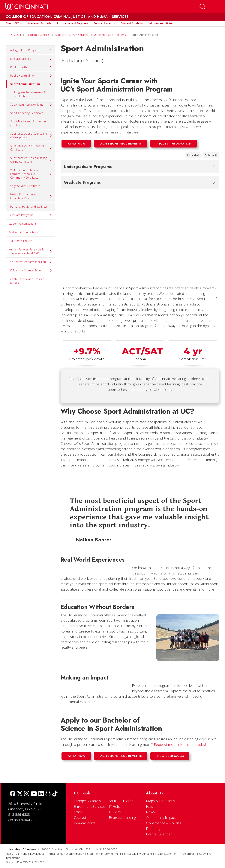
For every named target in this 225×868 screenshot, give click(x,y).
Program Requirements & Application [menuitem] (30, 94)
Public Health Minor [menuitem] (31, 76)
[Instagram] (27, 794)
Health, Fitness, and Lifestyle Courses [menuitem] (26, 281)
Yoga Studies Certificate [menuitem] (25, 186)
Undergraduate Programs (110, 35)
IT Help (115, 806)
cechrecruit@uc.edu (24, 820)
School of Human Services (72, 35)
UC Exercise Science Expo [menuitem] (30, 270)
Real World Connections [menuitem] (24, 232)
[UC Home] (26, 7)
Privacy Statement (166, 854)
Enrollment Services (90, 806)
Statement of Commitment (104, 854)
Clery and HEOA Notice (30, 854)
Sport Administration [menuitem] (29, 84)
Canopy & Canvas (87, 801)
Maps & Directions (160, 801)
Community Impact (161, 817)
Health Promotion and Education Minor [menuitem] (31, 196)
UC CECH (15, 35)
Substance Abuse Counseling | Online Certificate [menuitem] (31, 160)
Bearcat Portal (85, 823)
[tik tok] (55, 794)
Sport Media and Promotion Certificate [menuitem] (28, 123)
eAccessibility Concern (138, 854)
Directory (153, 829)
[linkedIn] (41, 794)
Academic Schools (38, 35)
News (150, 812)
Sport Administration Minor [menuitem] (31, 105)
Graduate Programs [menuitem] (30, 215)
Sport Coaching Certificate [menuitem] (27, 113)
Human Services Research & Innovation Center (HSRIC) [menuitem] (30, 251)
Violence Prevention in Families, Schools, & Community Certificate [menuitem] (31, 174)
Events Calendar (159, 834)
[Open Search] (202, 7)
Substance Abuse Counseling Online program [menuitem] (31, 135)
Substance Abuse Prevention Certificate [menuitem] (31, 148)
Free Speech (188, 854)
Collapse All (211, 155)
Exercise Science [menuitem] (31, 59)
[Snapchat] (48, 794)
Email (78, 812)
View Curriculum (170, 756)
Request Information (174, 144)
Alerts (9, 854)
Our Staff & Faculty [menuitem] (20, 241)
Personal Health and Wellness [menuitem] (29, 207)
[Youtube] (34, 794)
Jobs (150, 806)
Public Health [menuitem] (31, 67)
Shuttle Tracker (121, 801)
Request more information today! (180, 744)
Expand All (193, 155)
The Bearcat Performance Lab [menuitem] (30, 262)
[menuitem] (14, 23)
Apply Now (77, 144)
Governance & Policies (164, 823)
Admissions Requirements (121, 144)
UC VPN (115, 812)
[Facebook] (13, 794)
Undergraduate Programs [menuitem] (30, 49)
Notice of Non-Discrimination (66, 854)
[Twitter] (20, 794)
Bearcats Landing (122, 817)
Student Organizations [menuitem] (22, 224)
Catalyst (80, 817)
